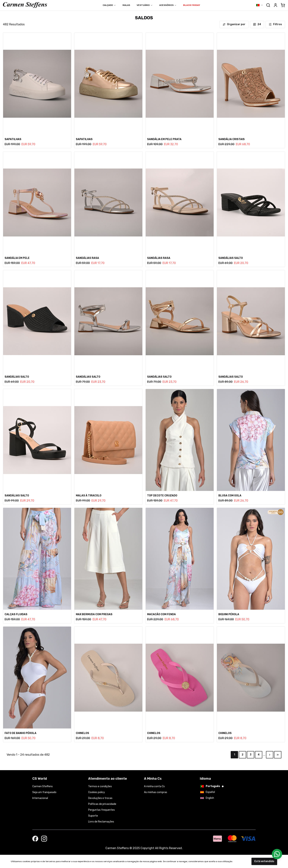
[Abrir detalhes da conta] (276, 5)
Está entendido (264, 861)
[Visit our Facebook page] (35, 839)
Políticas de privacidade (102, 804)
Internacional (40, 798)
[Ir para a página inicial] (25, 5)
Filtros (275, 24)
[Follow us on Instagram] (44, 839)
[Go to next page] (270, 755)
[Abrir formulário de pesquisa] (268, 5)
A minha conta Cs (154, 786)
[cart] (283, 5)
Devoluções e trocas (100, 798)
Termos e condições (100, 786)
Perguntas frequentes (101, 810)
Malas (126, 5)
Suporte (93, 816)
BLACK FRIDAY (192, 5)
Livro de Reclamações (101, 822)
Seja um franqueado (44, 792)
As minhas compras (156, 792)
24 (257, 24)
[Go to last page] (278, 755)
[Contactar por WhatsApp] (277, 854)
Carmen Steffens (43, 786)
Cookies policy (97, 792)
